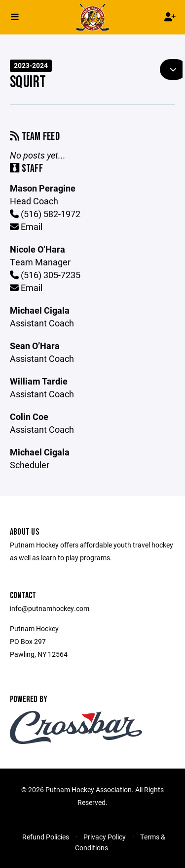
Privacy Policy (105, 837)
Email (26, 226)
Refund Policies (46, 837)
